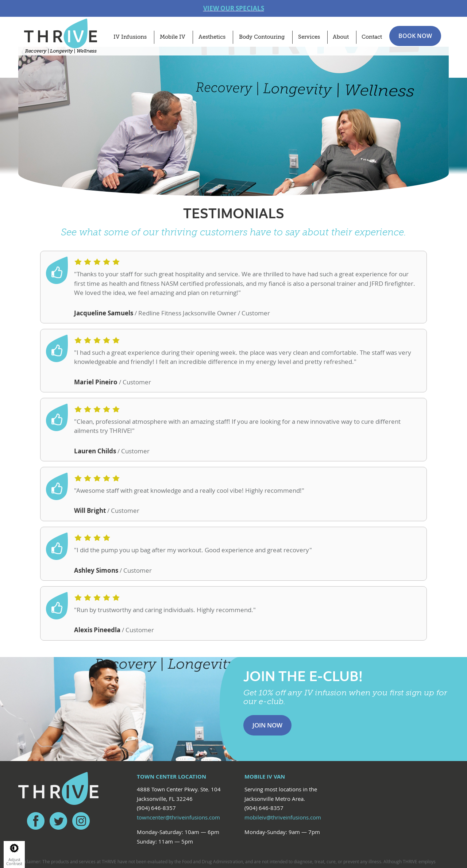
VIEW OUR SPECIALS (234, 8)
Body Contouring (262, 37)
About (341, 37)
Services (309, 37)
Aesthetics (212, 37)
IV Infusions (130, 37)
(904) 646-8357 (156, 730)
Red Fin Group (238, 829)
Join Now (267, 647)
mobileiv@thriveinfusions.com (283, 740)
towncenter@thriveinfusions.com (178, 740)
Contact (372, 37)
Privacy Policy (150, 829)
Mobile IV (173, 37)
